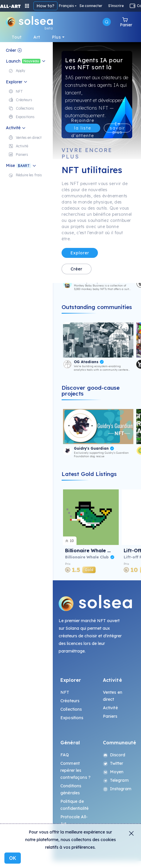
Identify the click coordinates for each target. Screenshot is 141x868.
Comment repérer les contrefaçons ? (75, 770)
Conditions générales (71, 789)
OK (13, 858)
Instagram (117, 789)
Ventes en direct (113, 696)
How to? (45, 6)
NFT (65, 692)
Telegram (116, 780)
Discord (114, 755)
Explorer (80, 253)
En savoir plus (118, 128)
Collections (71, 709)
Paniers (110, 716)
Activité (110, 708)
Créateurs (70, 701)
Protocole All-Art (74, 820)
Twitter (113, 763)
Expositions (72, 718)
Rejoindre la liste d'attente (83, 128)
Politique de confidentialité (74, 805)
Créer (77, 269)
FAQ (65, 755)
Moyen (113, 772)
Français (66, 6)
